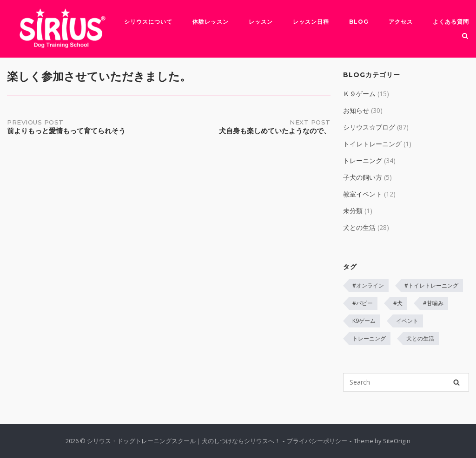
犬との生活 (359, 227)
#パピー (363, 303)
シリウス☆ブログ (369, 127)
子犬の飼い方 (363, 177)
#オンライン (368, 285)
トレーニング (363, 160)
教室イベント (363, 194)
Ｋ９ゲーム (359, 94)
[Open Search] (465, 37)
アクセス (401, 22)
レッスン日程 (311, 22)
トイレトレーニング (372, 144)
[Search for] (406, 382)
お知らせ (356, 110)
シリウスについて (148, 22)
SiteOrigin (397, 441)
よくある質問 (451, 22)
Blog (359, 22)
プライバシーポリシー (317, 441)
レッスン (261, 22)
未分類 (353, 211)
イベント (407, 321)
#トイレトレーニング (431, 285)
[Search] (456, 382)
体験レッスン (211, 22)
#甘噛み (433, 303)
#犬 (398, 303)
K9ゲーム (364, 321)
